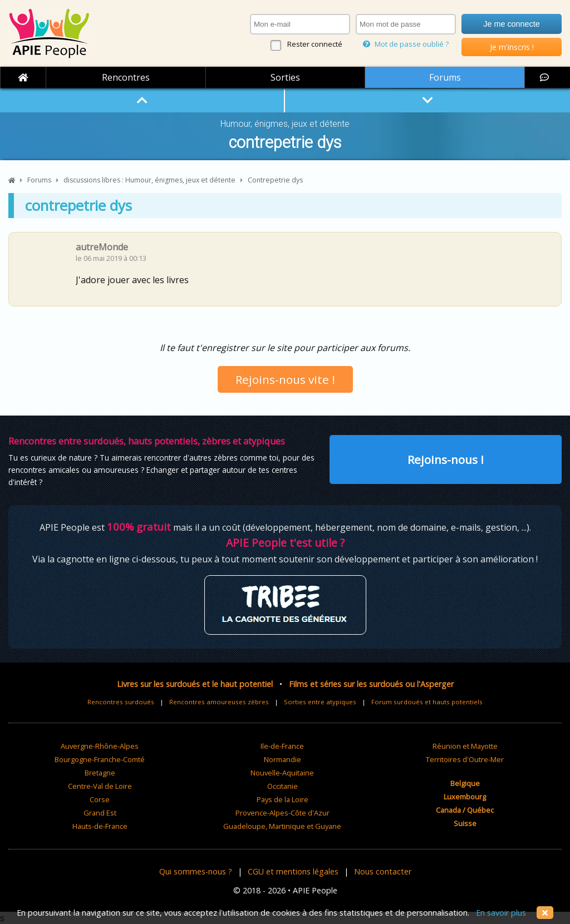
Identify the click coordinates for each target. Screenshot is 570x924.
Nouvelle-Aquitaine (282, 773)
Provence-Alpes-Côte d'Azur (282, 813)
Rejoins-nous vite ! (285, 379)
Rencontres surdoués (121, 702)
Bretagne (100, 773)
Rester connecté (315, 44)
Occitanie (282, 786)
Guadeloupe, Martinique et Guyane (282, 826)
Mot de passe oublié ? (406, 44)
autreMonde (102, 247)
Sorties (285, 77)
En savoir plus (501, 913)
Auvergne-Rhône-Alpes (100, 746)
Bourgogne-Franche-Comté (100, 759)
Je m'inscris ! (512, 47)
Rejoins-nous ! (446, 459)
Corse (100, 799)
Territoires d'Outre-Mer (465, 759)
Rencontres (126, 77)
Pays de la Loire (282, 799)
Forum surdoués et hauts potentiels (427, 702)
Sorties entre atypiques (320, 702)
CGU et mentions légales (293, 871)
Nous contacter (383, 871)
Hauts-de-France (100, 826)
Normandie (282, 759)
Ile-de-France (282, 746)
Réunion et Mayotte (465, 746)
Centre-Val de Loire (100, 786)
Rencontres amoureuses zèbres (219, 702)
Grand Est (100, 813)
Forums (445, 77)
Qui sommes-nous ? (196, 871)
